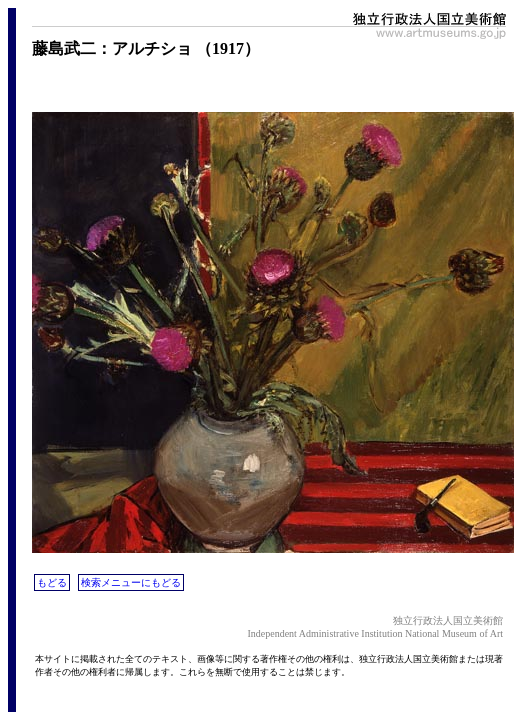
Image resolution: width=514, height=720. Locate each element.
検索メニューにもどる (131, 582)
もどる (52, 582)
